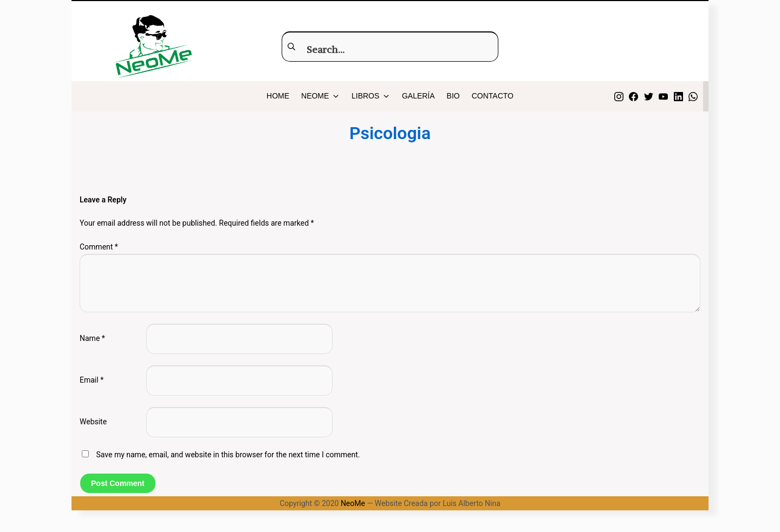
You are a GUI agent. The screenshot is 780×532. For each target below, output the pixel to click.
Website (93, 422)
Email (92, 380)
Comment (99, 247)
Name (92, 338)
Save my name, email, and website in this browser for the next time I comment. (228, 455)
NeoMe (353, 503)
